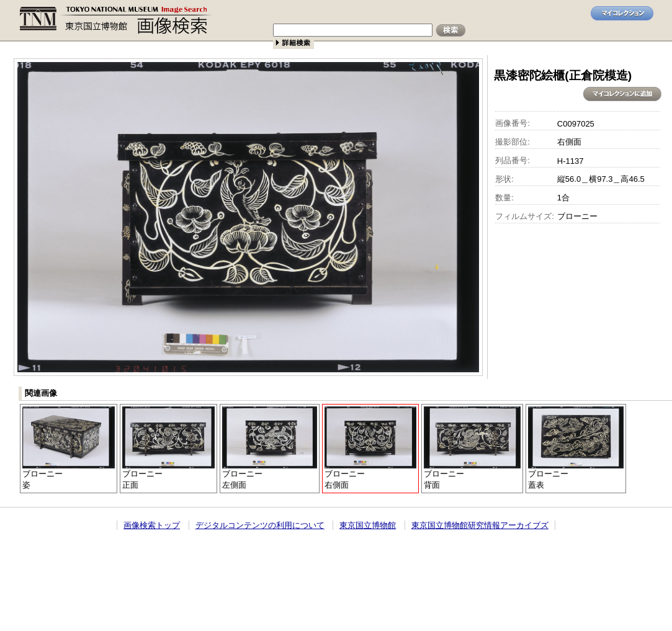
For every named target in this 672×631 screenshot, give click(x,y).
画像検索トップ (152, 525)
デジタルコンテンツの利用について (260, 525)
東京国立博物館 (368, 525)
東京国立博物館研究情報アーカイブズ (480, 525)
